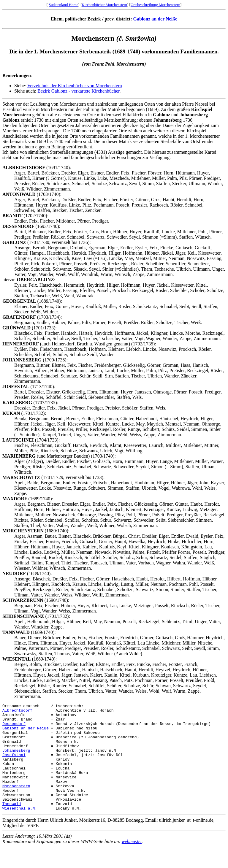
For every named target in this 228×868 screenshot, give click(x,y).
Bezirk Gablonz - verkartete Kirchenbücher (78, 91)
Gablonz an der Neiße (155, 19)
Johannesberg (16, 760)
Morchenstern (16, 803)
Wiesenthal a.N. (20, 829)
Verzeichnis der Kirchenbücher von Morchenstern (75, 86)
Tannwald (12, 824)
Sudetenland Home (63, 5)
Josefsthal (14, 765)
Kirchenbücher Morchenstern (104, 5)
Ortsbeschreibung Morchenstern (155, 5)
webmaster (132, 863)
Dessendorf (14, 728)
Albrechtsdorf (17, 712)
